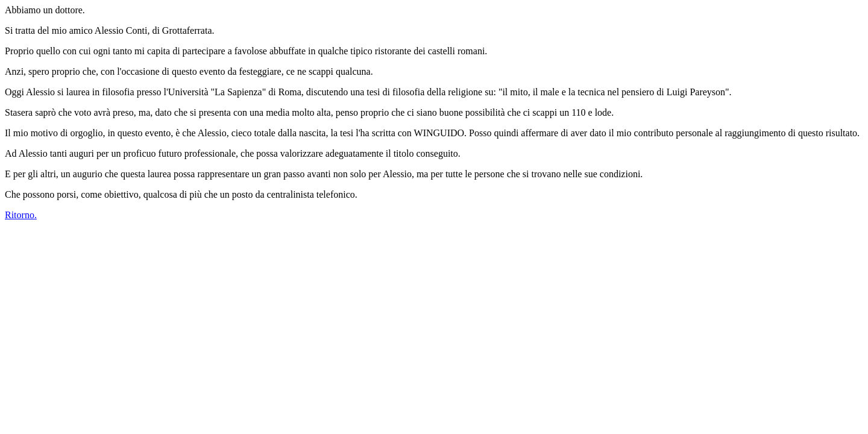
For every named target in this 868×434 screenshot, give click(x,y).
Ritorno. (21, 215)
